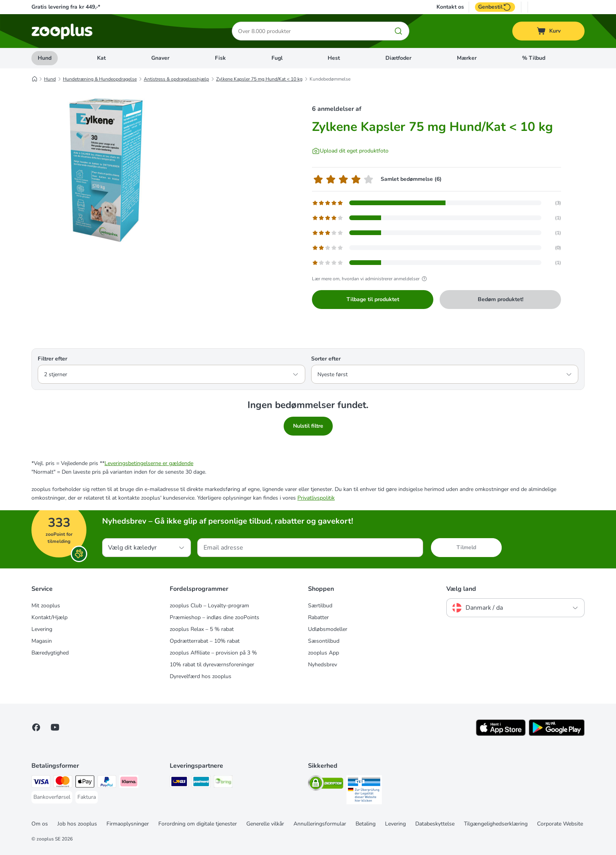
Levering (42, 629)
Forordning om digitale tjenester (198, 824)
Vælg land (461, 589)
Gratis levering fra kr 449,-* (66, 7)
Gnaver (160, 58)
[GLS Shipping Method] (179, 783)
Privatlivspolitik (316, 498)
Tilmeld (466, 547)
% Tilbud (534, 58)
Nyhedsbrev (323, 665)
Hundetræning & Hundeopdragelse (100, 79)
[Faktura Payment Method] (87, 797)
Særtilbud (320, 606)
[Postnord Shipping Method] (201, 783)
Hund (45, 58)
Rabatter (318, 617)
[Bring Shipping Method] (223, 783)
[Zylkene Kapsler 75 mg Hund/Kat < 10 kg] (106, 170)
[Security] (326, 784)
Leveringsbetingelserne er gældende (149, 463)
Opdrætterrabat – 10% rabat (205, 641)
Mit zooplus (46, 606)
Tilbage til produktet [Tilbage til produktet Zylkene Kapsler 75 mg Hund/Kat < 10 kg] (373, 299)
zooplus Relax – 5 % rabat (202, 629)
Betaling (366, 824)
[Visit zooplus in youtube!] (55, 727)
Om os (40, 824)
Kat (101, 58)
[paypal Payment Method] (107, 783)
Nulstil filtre (308, 426)
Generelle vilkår (265, 824)
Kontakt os (450, 7)
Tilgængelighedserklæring (496, 824)
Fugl (277, 58)
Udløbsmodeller (328, 629)
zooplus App (324, 653)
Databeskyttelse (435, 824)
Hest (334, 58)
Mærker (467, 58)
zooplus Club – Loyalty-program (209, 606)
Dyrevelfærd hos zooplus (201, 676)
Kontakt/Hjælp (49, 617)
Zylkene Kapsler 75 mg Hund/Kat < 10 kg (259, 79)
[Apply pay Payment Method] (85, 783)
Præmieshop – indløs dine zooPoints (214, 617)
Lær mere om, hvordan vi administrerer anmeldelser (370, 279)
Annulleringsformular (320, 824)
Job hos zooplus (77, 824)
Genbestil (495, 7)
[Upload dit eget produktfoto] (350, 151)
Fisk (220, 58)
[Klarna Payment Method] (129, 783)
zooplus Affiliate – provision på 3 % (213, 653)
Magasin (42, 641)
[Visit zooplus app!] (501, 734)
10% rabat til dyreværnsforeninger (212, 665)
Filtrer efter (52, 359)
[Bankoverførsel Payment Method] (52, 797)
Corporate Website (560, 824)
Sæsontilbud (324, 641)
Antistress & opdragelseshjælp (176, 79)
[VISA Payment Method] (41, 783)
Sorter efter (326, 359)
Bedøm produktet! (500, 299)
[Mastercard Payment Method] (63, 783)
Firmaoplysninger (128, 824)
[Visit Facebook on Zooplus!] (36, 727)
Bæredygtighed (50, 653)
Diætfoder (398, 58)
